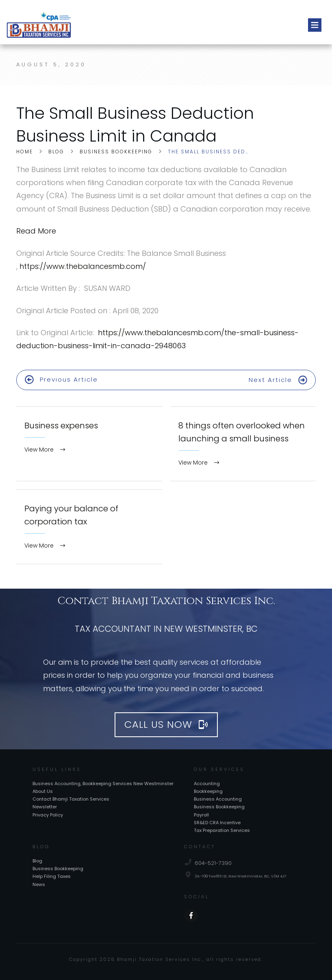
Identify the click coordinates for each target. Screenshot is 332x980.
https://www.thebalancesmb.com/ (83, 266)
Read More (36, 231)
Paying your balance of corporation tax (89, 525)
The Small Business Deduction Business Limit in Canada (135, 124)
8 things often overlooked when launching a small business (243, 442)
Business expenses (89, 442)
